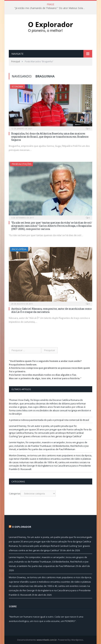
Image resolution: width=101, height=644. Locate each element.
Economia (17, 87)
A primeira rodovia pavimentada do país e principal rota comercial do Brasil (49, 420)
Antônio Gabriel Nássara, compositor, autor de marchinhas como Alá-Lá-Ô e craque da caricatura (51, 310)
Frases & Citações (21, 164)
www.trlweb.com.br (47, 640)
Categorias (15, 493)
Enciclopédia (19, 249)
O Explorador (22, 527)
